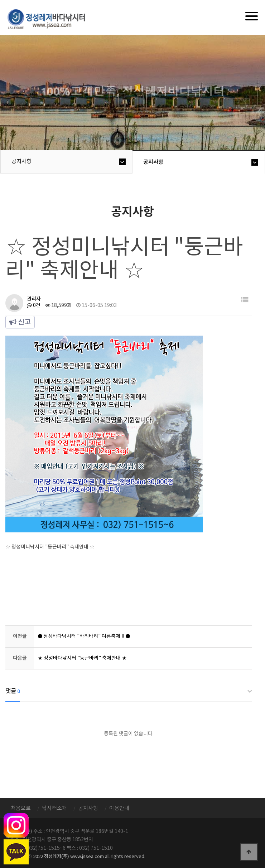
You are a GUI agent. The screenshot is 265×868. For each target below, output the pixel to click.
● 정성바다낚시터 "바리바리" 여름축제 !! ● (84, 637)
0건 (34, 306)
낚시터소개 (54, 808)
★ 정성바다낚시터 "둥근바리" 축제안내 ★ (82, 658)
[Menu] (252, 16)
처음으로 (21, 808)
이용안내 (119, 808)
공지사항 (21, 162)
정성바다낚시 (51, 19)
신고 (20, 322)
